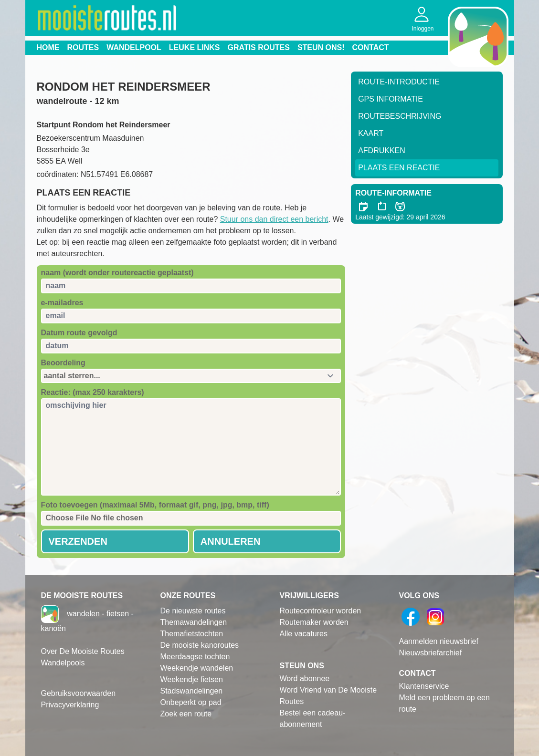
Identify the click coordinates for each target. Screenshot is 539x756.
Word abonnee (305, 678)
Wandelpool (134, 47)
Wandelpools (63, 663)
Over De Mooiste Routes (83, 651)
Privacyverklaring (70, 705)
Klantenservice (424, 686)
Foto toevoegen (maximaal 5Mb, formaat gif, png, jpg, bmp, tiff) (155, 505)
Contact (371, 47)
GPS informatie (391, 99)
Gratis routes (259, 47)
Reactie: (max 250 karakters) (93, 392)
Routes (83, 47)
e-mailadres (62, 303)
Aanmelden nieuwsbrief (439, 641)
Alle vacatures (304, 634)
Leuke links (195, 47)
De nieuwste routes (193, 611)
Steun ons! (321, 47)
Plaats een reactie (399, 168)
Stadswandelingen (192, 691)
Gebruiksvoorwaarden (79, 693)
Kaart (371, 133)
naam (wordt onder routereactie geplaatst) (117, 273)
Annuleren (231, 541)
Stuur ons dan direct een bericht (274, 219)
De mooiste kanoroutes (200, 645)
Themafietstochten (192, 634)
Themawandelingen (194, 622)
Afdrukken (382, 150)
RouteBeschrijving (400, 116)
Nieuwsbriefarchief (431, 653)
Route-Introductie (399, 82)
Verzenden (78, 541)
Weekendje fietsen (192, 679)
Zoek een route (186, 714)
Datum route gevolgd (79, 333)
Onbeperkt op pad (191, 702)
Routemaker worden (314, 622)
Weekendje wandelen (197, 668)
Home (48, 47)
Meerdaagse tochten (195, 657)
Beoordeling (63, 363)
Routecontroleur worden (321, 611)
